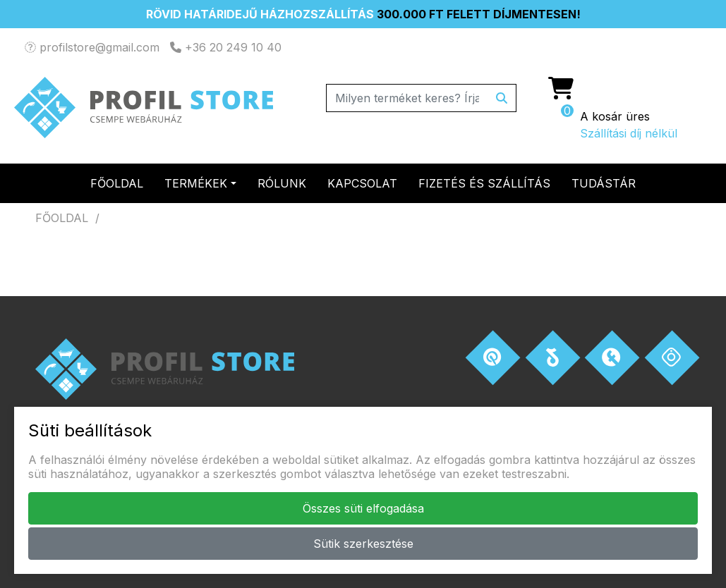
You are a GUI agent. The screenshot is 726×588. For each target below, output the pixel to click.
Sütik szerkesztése (363, 544)
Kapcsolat (362, 183)
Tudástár (604, 183)
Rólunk (282, 183)
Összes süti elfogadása (363, 508)
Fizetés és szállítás (484, 183)
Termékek (196, 183)
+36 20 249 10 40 (226, 47)
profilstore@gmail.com (92, 47)
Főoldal (117, 183)
